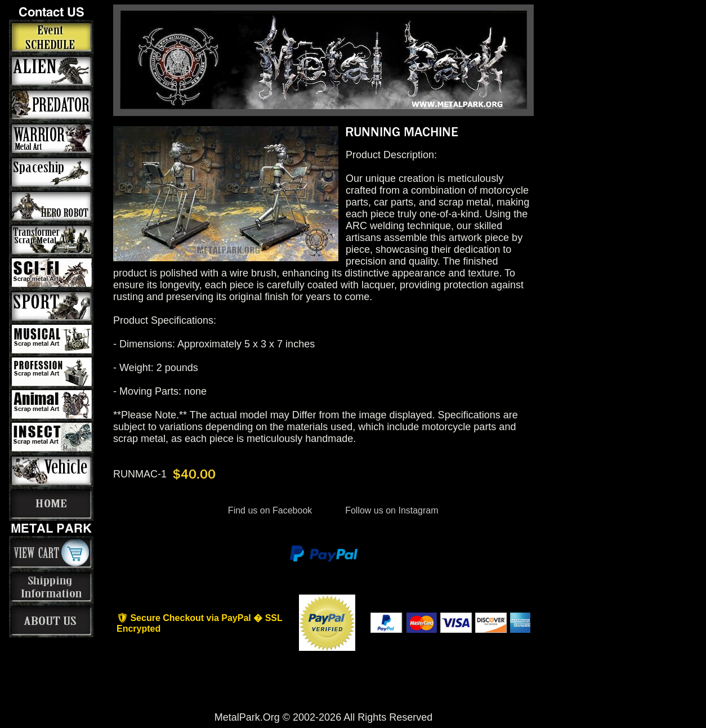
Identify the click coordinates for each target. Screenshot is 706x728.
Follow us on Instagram (391, 510)
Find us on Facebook (270, 510)
